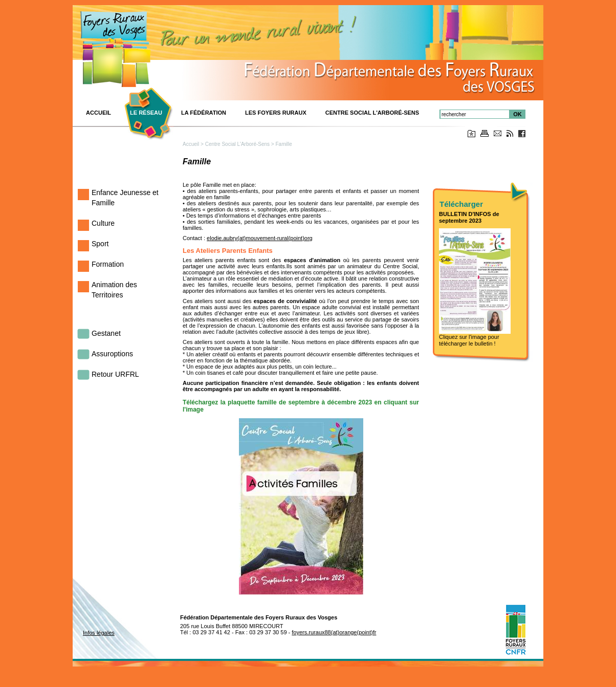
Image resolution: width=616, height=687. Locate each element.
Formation (108, 264)
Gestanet (106, 333)
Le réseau (146, 113)
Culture (103, 223)
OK (518, 114)
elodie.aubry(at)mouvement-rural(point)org (260, 238)
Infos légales (99, 633)
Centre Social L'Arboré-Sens (372, 113)
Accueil (191, 144)
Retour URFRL (115, 374)
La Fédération (204, 113)
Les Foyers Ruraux (276, 113)
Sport (100, 244)
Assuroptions (112, 354)
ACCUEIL (98, 113)
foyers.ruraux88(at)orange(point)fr (334, 632)
